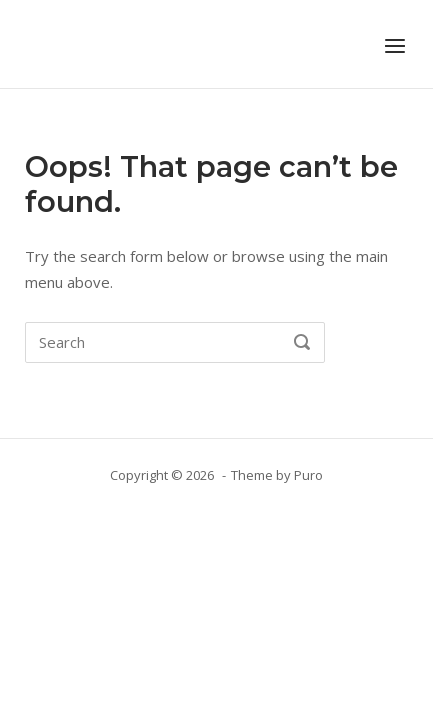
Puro (308, 475)
